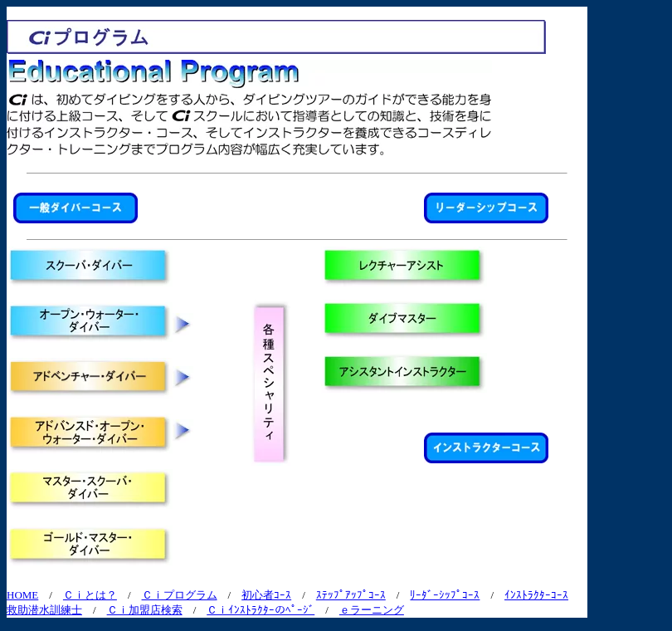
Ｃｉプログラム (180, 595)
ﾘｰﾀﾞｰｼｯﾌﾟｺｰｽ (445, 595)
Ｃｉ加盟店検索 (145, 610)
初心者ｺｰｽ (266, 595)
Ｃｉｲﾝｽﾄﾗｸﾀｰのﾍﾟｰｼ (261, 610)
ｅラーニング (372, 610)
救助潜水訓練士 (44, 610)
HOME (22, 595)
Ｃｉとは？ (90, 595)
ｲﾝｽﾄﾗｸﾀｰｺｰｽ (536, 595)
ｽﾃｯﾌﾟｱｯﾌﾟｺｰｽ (351, 595)
